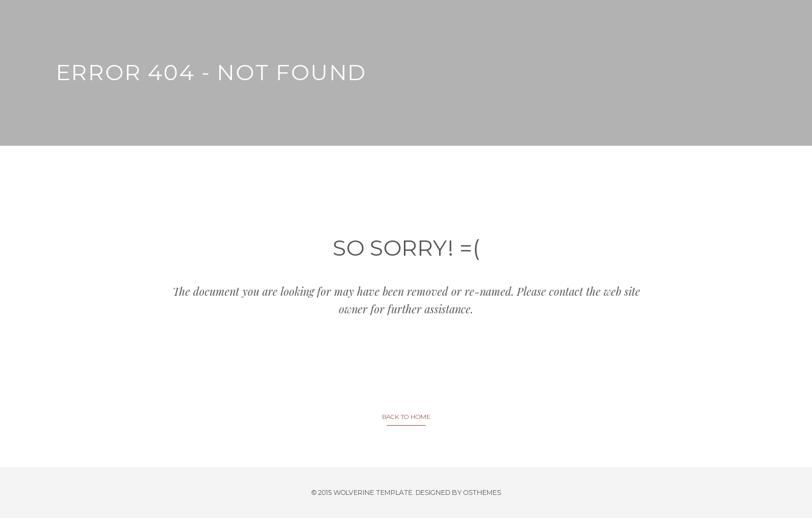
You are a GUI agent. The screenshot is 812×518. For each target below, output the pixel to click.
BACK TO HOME (406, 417)
